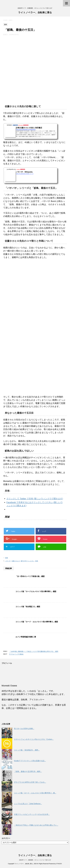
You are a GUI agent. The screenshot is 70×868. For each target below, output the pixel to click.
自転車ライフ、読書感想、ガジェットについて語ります (35, 860)
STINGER (59, 864)
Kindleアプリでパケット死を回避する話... (30, 761)
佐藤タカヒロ (16, 561)
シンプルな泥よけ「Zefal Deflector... (28, 804)
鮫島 (37, 561)
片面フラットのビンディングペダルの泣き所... (32, 814)
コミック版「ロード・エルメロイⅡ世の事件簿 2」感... (35, 793)
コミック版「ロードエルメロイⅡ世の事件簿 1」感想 (36, 591)
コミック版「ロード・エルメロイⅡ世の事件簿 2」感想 (37, 622)
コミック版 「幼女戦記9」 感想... (27, 750)
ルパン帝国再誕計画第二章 (26, 637)
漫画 (7, 558)
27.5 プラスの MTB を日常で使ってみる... (30, 782)
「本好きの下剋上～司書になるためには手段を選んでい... (36, 825)
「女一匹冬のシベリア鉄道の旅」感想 (30, 576)
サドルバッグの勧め (16, 654)
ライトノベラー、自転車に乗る (35, 13)
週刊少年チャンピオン (28, 561)
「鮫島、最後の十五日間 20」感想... (28, 771)
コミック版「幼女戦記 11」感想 (28, 607)
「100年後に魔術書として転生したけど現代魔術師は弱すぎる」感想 (34, 651)
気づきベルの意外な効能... (24, 729)
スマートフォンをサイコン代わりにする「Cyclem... (34, 739)
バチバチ (8, 561)
